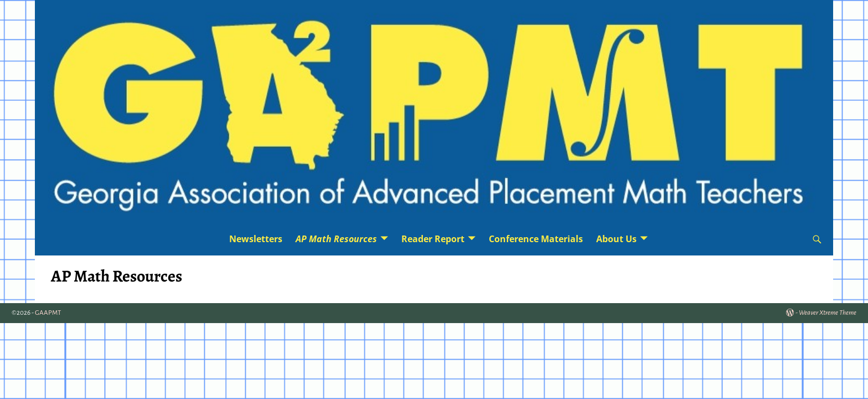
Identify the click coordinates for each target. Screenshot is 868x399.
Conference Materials (536, 239)
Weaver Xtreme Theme (828, 313)
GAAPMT (48, 313)
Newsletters (256, 239)
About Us (616, 239)
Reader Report (433, 239)
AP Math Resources (336, 239)
